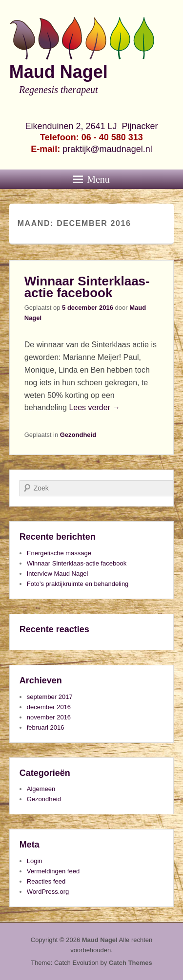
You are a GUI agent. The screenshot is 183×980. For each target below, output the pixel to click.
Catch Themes (131, 963)
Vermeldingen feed (53, 871)
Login (35, 861)
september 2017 (50, 697)
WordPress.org (48, 892)
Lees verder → (94, 407)
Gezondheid (78, 435)
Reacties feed (46, 881)
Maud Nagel (59, 72)
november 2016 (49, 717)
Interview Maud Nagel (58, 574)
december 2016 (49, 707)
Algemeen (41, 789)
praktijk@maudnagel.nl (107, 149)
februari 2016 (46, 727)
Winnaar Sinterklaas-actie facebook (87, 287)
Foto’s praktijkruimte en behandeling (78, 584)
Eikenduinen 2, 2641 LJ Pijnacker (91, 126)
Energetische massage (59, 553)
